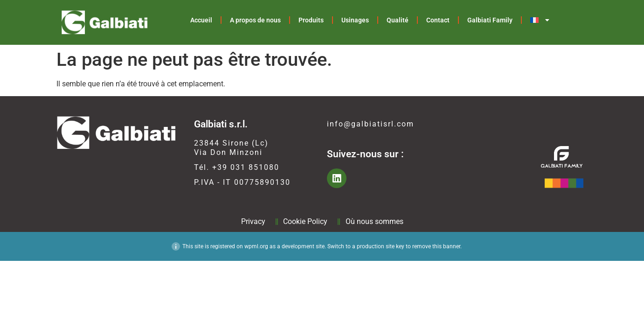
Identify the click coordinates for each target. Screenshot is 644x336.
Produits (311, 20)
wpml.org (256, 246)
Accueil (201, 20)
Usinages (355, 20)
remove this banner (436, 246)
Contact (438, 20)
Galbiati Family (490, 20)
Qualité (398, 20)
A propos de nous (255, 20)
